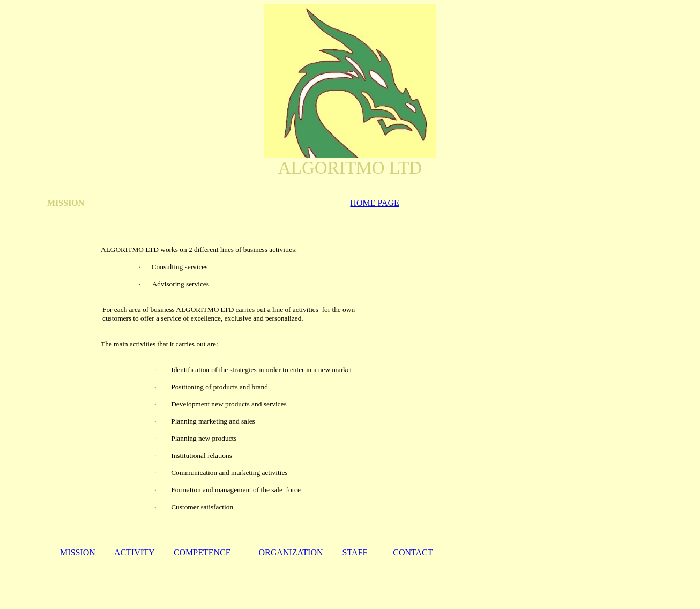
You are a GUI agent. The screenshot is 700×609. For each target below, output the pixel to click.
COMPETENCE (202, 552)
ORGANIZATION (291, 552)
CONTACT (413, 552)
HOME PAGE (374, 203)
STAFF (355, 552)
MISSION (78, 552)
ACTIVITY (134, 552)
